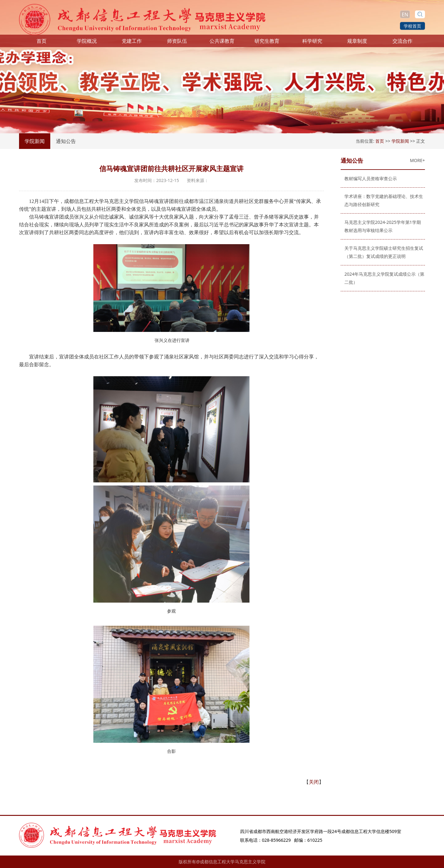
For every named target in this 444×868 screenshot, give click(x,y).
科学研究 (312, 43)
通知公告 (66, 141)
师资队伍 (177, 43)
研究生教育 (267, 43)
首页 (42, 43)
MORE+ (415, 160)
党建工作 (132, 43)
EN (405, 14)
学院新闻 (35, 141)
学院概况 (87, 43)
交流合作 (402, 43)
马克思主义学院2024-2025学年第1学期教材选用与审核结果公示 (380, 226)
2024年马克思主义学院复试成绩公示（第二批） (382, 278)
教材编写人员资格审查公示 (368, 178)
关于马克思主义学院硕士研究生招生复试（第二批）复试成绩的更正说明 (382, 252)
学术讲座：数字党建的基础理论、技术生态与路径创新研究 (382, 200)
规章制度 (357, 43)
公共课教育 (222, 43)
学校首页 (412, 25)
